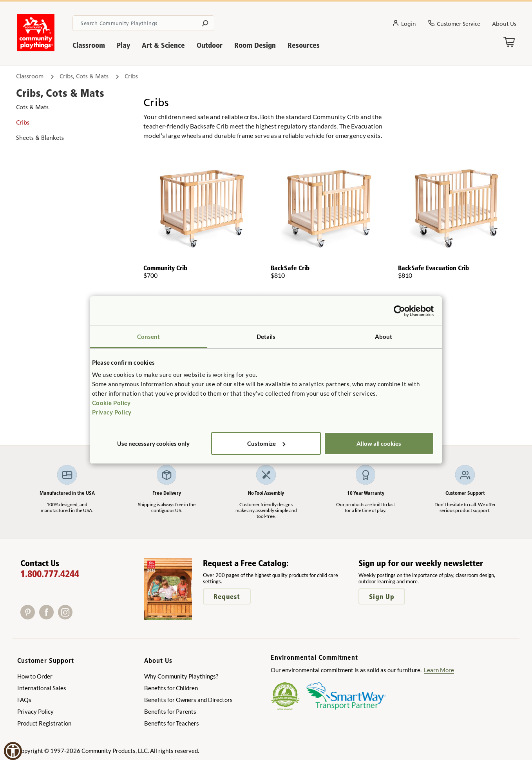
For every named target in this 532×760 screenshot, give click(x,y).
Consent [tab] (149, 337)
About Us (504, 24)
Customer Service (454, 24)
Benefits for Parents (170, 711)
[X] (77, 617)
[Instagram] (67, 617)
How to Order (35, 676)
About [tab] (384, 337)
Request (227, 596)
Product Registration (44, 723)
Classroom (89, 45)
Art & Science (163, 45)
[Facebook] (49, 617)
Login (404, 24)
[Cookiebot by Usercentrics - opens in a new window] (399, 311)
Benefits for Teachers (172, 723)
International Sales (42, 688)
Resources (304, 45)
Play (123, 45)
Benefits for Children (171, 688)
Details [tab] (266, 337)
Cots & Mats (32, 107)
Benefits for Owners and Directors (188, 700)
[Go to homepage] (36, 49)
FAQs (24, 700)
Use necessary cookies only (153, 443)
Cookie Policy (111, 403)
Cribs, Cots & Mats (84, 76)
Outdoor (210, 45)
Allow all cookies (379, 443)
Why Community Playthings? (181, 676)
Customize (266, 443)
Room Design (255, 45)
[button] (13, 751)
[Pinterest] (30, 617)
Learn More (439, 670)
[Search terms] (143, 23)
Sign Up (382, 596)
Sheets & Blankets (40, 138)
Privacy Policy (112, 412)
